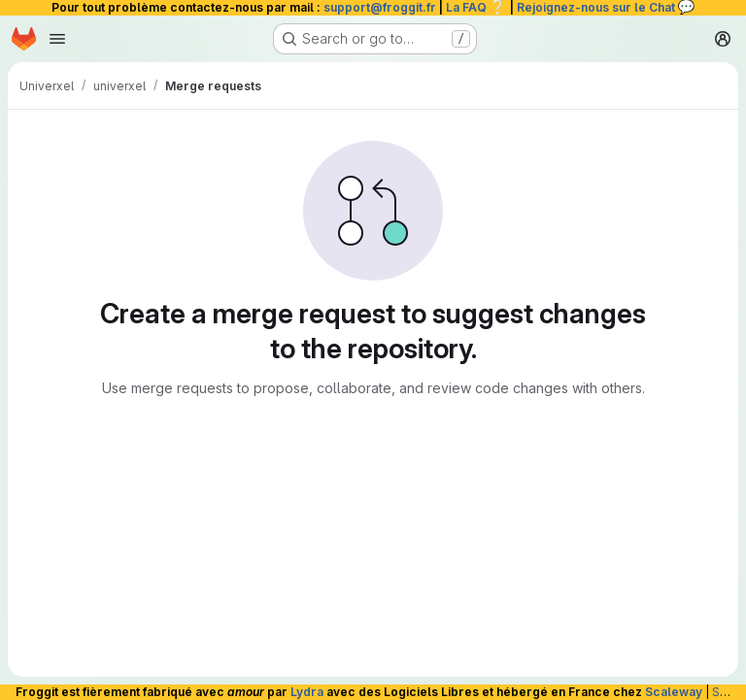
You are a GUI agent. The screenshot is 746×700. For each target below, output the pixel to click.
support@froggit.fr (380, 7)
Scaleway (674, 692)
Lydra (307, 692)
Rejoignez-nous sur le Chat (606, 7)
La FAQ (476, 7)
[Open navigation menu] (57, 39)
